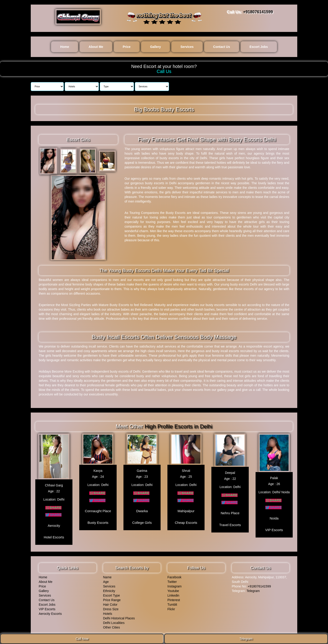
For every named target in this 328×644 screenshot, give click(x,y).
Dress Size (111, 608)
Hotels (108, 613)
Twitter (172, 581)
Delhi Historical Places (119, 618)
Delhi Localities (114, 622)
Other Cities (112, 627)
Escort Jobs (259, 47)
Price (127, 47)
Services (187, 47)
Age (106, 581)
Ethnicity (109, 590)
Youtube (173, 590)
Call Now (82, 639)
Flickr (171, 608)
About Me (96, 47)
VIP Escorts (47, 608)
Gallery (155, 47)
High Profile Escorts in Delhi (178, 426)
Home (65, 47)
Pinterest (174, 599)
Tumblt (172, 604)
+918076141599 (258, 12)
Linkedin (173, 595)
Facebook (174, 576)
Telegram (253, 590)
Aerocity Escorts (50, 613)
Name (107, 576)
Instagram (174, 586)
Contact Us (222, 47)
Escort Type (112, 595)
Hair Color (110, 604)
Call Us (164, 71)
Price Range (112, 599)
